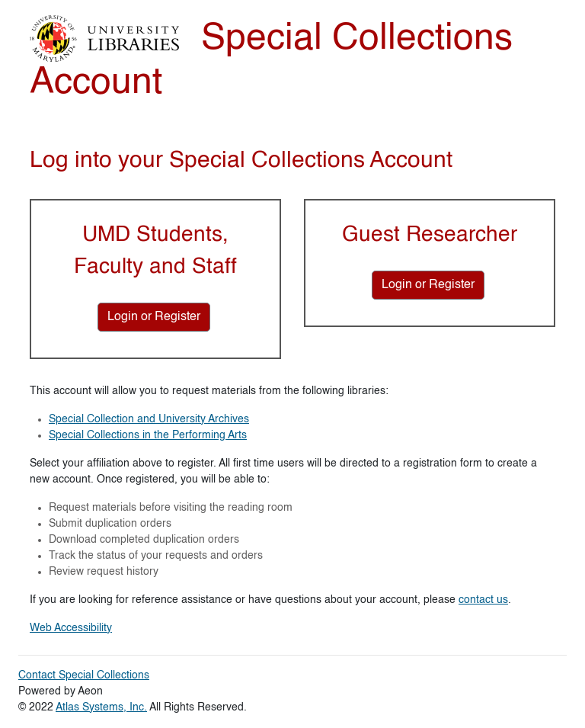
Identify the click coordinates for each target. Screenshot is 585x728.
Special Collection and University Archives (149, 419)
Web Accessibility (71, 628)
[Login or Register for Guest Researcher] (428, 285)
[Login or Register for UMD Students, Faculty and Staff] (154, 317)
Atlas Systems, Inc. (101, 707)
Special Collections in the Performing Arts (148, 435)
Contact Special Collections (84, 675)
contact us (483, 600)
